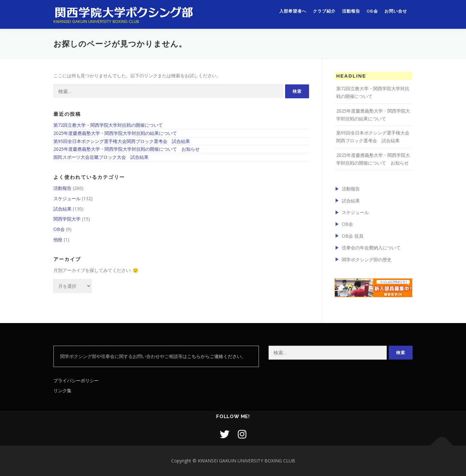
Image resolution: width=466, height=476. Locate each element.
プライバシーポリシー (76, 380)
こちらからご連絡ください (214, 356)
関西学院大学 (67, 219)
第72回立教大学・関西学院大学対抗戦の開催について (108, 125)
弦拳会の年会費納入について (371, 248)
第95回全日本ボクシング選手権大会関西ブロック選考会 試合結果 (122, 141)
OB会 (372, 12)
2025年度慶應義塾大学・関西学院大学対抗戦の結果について (115, 133)
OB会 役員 (353, 236)
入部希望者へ (293, 12)
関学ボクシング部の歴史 (367, 260)
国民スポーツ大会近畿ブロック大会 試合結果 (101, 157)
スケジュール (67, 198)
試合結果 (62, 209)
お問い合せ (396, 12)
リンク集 (62, 390)
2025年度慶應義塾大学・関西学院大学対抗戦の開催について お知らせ (127, 149)
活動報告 (351, 12)
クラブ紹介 (324, 12)
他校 (58, 239)
